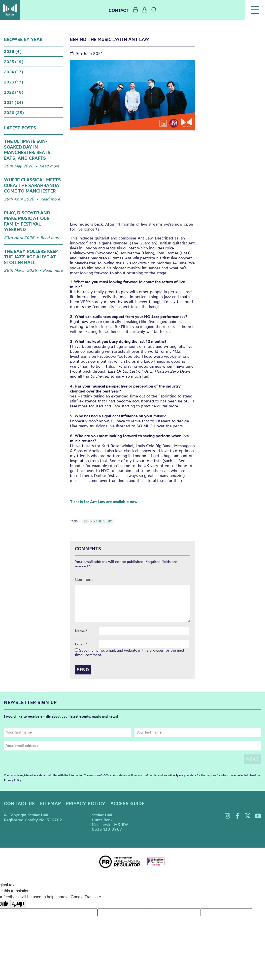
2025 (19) (14, 62)
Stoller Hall (10, 10)
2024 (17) (14, 72)
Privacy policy (86, 804)
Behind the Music (98, 521)
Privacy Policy (13, 780)
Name (81, 631)
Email (81, 644)
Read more (49, 166)
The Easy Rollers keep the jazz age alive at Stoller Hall (31, 257)
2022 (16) (14, 92)
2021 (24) (14, 102)
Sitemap (50, 804)
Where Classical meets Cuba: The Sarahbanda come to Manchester (32, 185)
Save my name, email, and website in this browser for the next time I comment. (130, 652)
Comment (84, 579)
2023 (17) (14, 82)
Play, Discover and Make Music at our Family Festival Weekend (27, 221)
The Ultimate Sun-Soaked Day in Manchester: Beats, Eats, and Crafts (28, 150)
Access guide (128, 804)
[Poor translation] (18, 904)
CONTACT (119, 10)
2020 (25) (14, 113)
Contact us (19, 804)
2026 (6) (13, 51)
